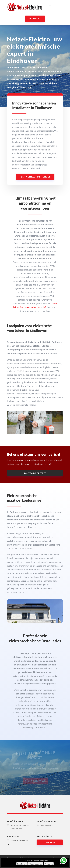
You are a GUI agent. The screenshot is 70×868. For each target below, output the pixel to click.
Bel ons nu (35, 19)
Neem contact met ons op (35, 179)
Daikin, (54, 303)
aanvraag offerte (35, 473)
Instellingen (22, 864)
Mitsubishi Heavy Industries (27, 307)
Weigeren (49, 864)
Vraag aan (50, 842)
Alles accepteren (36, 864)
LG (45, 307)
